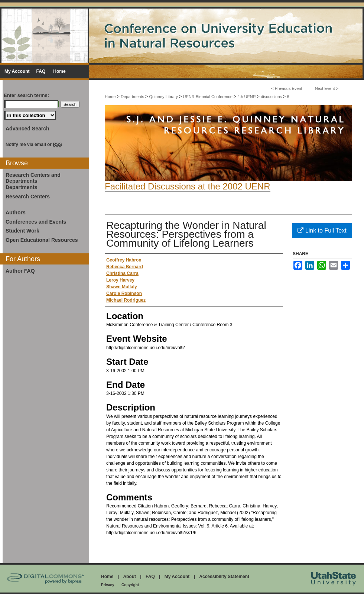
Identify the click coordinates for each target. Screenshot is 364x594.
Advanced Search (27, 129)
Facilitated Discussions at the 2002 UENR (188, 186)
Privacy (108, 585)
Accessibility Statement (224, 577)
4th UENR (247, 97)
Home (110, 97)
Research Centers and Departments (33, 178)
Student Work (22, 231)
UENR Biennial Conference (208, 97)
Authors (16, 212)
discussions (272, 97)
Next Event (325, 88)
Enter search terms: (26, 95)
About (129, 577)
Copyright (130, 585)
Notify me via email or (34, 145)
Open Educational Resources (42, 240)
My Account (177, 577)
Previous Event (289, 88)
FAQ (150, 577)
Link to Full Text (322, 231)
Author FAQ (20, 271)
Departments (133, 97)
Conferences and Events (36, 222)
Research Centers (28, 197)
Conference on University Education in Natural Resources (182, 35)
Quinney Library (164, 97)
